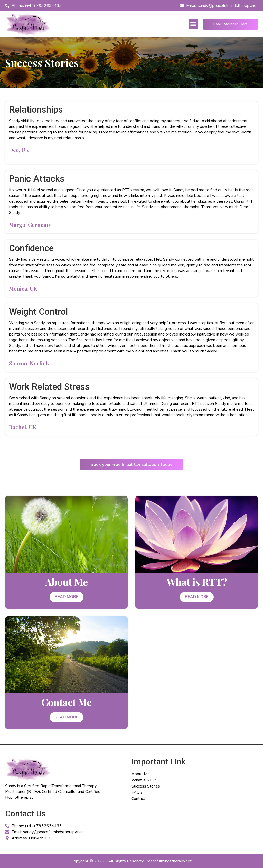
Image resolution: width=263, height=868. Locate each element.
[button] (193, 24)
